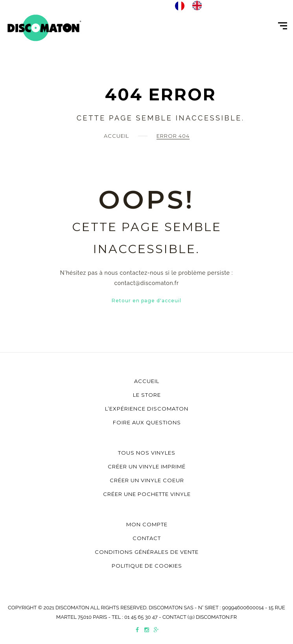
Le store (147, 395)
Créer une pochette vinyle (147, 494)
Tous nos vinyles (147, 453)
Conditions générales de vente (147, 552)
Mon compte (147, 524)
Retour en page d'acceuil (146, 301)
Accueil (116, 136)
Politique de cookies (147, 566)
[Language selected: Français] (192, 6)
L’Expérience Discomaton (147, 409)
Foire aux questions (147, 422)
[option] (199, 6)
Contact (147, 538)
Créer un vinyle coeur (147, 480)
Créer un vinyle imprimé (147, 466)
